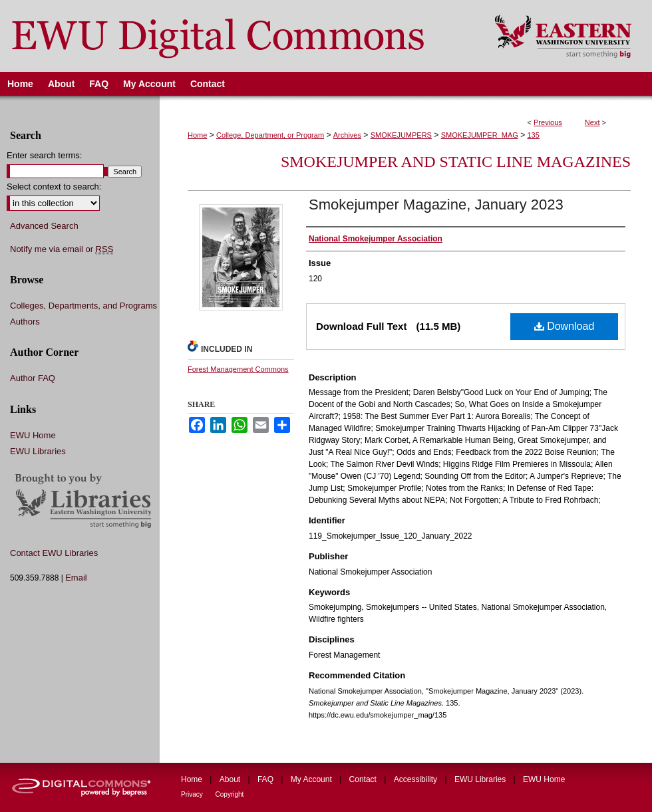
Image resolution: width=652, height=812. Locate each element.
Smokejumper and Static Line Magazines (456, 162)
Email (76, 578)
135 (534, 135)
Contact (364, 779)
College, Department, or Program (270, 135)
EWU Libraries (38, 451)
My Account (312, 779)
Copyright (230, 794)
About (231, 779)
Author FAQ (33, 378)
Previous (548, 122)
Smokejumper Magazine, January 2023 (436, 204)
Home (197, 135)
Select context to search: (54, 187)
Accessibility (417, 779)
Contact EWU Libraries (54, 553)
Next (592, 122)
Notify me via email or (62, 249)
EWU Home (33, 435)
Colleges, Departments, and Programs (83, 306)
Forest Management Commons (238, 369)
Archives (347, 135)
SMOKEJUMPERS (401, 135)
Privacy (193, 794)
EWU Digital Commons (239, 36)
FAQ (266, 779)
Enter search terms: (44, 155)
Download (565, 326)
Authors (25, 322)
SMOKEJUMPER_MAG (480, 135)
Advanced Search (44, 226)
